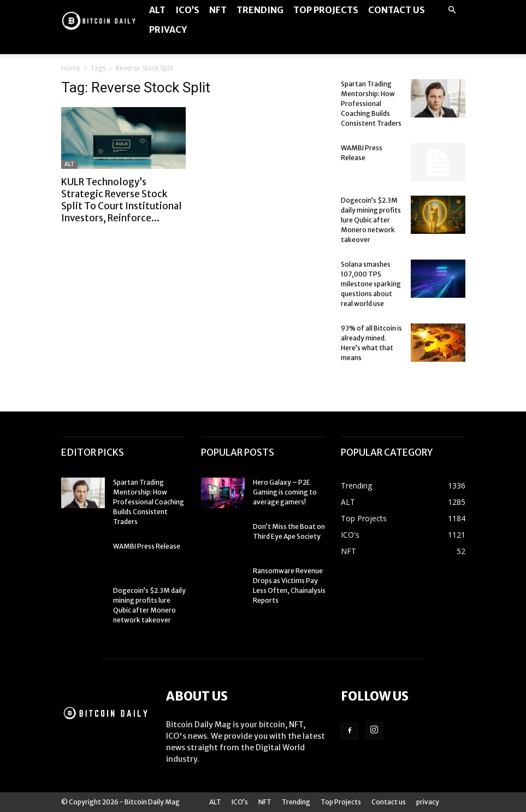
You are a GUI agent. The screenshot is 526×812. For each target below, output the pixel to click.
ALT (157, 10)
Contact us (397, 10)
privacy (168, 30)
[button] (452, 10)
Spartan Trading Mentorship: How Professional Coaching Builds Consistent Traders (371, 104)
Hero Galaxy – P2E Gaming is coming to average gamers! (285, 492)
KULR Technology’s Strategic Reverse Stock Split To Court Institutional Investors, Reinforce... (122, 200)
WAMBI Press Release (147, 546)
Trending (260, 10)
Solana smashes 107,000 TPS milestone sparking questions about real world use (371, 284)
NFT (218, 10)
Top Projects (326, 10)
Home (71, 68)
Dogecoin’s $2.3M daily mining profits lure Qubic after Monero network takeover (371, 220)
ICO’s (187, 10)
